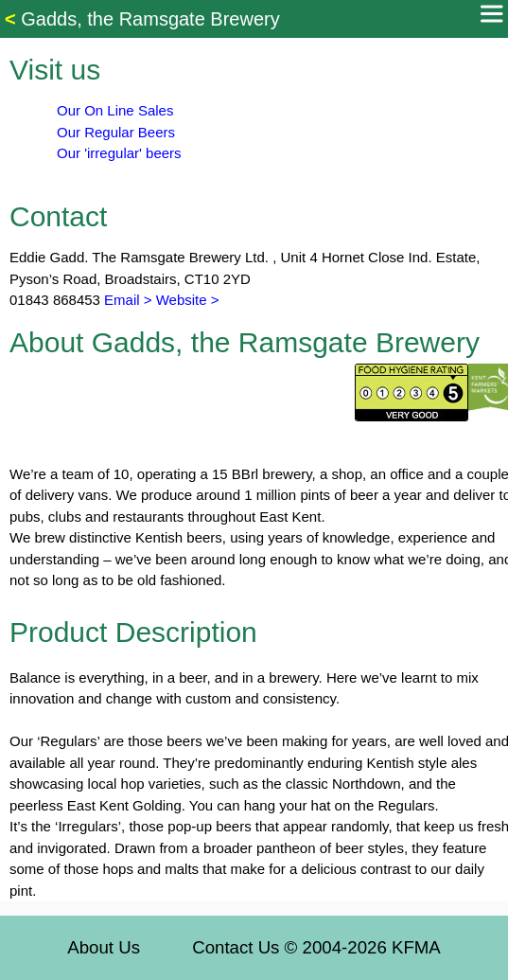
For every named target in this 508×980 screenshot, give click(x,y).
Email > (126, 300)
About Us (104, 947)
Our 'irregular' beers (119, 153)
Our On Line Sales (115, 110)
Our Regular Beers (116, 132)
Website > (188, 300)
